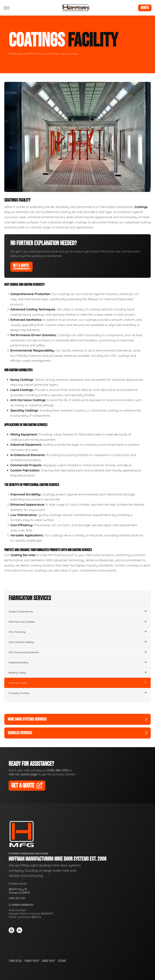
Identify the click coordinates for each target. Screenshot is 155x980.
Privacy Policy (32, 961)
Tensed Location (18, 884)
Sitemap (62, 961)
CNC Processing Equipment (77, 652)
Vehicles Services (77, 733)
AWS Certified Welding (77, 642)
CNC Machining (77, 632)
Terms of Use (15, 961)
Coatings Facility (77, 683)
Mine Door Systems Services (77, 719)
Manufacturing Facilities (77, 622)
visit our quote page (23, 774)
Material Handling (77, 662)
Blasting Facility (77, 673)
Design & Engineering (77, 612)
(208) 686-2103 (58, 770)
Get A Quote (21, 267)
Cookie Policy (48, 961)
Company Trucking (77, 693)
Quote (145, 8)
